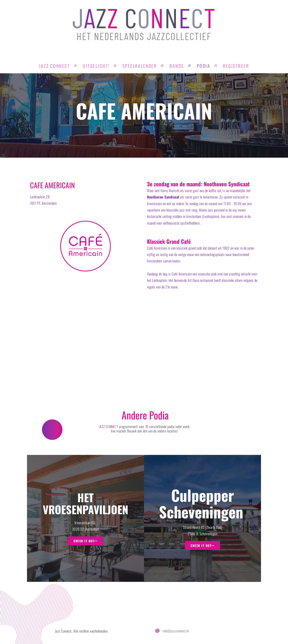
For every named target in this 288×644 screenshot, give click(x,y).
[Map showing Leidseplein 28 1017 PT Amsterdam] (144, 348)
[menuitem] (54, 66)
